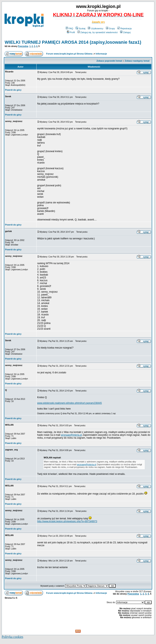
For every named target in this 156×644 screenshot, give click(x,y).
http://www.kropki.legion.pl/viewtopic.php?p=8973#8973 (67, 521)
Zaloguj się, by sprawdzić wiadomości (97, 32)
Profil (71, 32)
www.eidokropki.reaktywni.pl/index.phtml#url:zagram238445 (69, 403)
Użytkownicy (95, 28)
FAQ (69, 28)
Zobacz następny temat (137, 61)
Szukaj (80, 28)
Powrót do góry (13, 90)
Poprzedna (23, 46)
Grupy (110, 28)
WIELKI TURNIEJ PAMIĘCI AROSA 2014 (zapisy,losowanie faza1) (73, 42)
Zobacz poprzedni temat (109, 61)
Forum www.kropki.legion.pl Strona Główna (69, 54)
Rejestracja (125, 28)
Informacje (101, 54)
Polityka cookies (12, 637)
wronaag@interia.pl (71, 435)
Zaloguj (125, 32)
